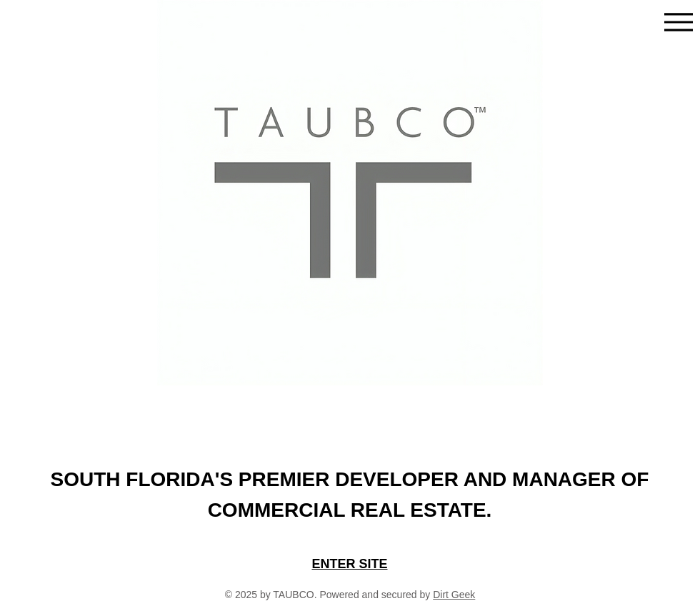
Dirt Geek (454, 595)
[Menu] (678, 22)
